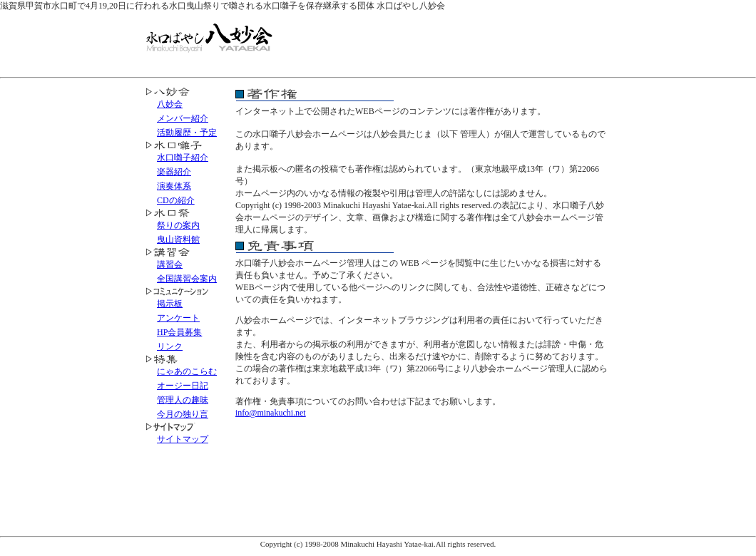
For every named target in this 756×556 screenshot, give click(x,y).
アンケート (178, 318)
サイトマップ (183, 439)
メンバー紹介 (183, 118)
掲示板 (170, 304)
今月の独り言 (183, 414)
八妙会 (170, 104)
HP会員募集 (179, 332)
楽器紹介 (174, 172)
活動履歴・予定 (187, 133)
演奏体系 (174, 186)
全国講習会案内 (187, 279)
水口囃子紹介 (183, 158)
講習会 (170, 264)
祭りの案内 (178, 225)
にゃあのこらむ (187, 371)
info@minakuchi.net (271, 413)
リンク (170, 346)
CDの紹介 (176, 200)
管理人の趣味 (183, 400)
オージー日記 (183, 386)
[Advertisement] (445, 42)
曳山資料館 (178, 240)
